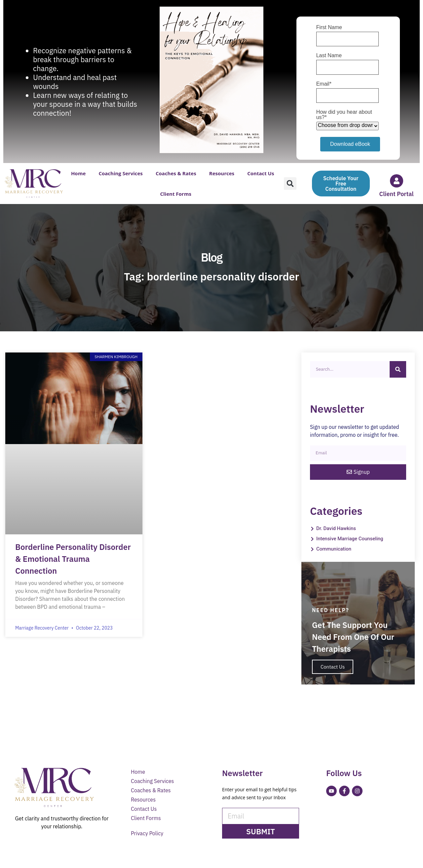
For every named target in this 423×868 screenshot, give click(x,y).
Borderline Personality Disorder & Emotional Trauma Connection (73, 559)
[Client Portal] (397, 181)
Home (78, 173)
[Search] (398, 369)
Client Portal (397, 194)
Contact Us (261, 173)
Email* (324, 84)
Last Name (329, 56)
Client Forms (175, 194)
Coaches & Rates (176, 173)
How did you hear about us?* (344, 115)
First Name (329, 27)
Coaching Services (120, 173)
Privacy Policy (147, 835)
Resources (222, 173)
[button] (290, 184)
